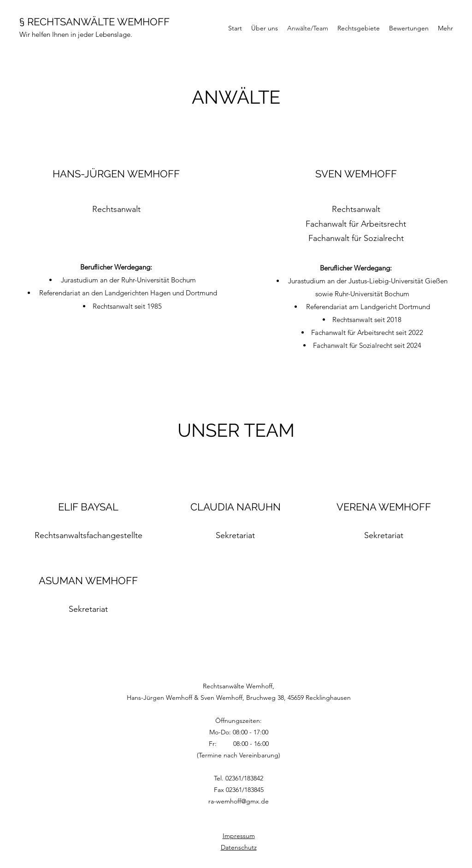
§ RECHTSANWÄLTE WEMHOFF (94, 22)
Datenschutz (239, 847)
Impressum (239, 836)
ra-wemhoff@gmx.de (239, 801)
